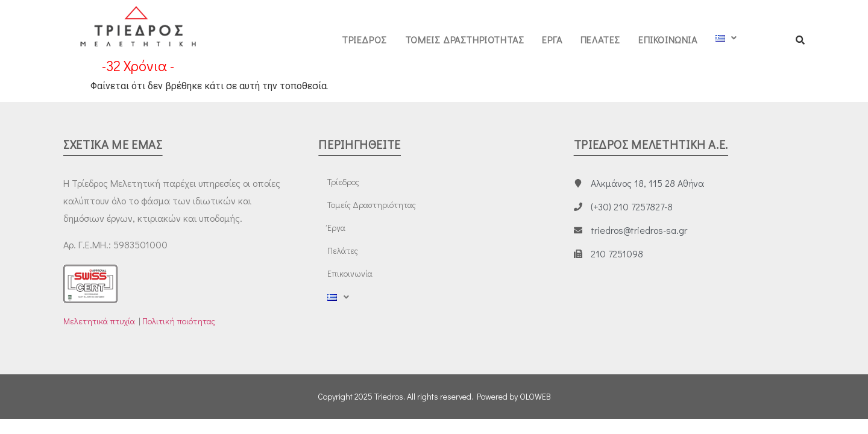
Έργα (552, 39)
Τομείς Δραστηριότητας (465, 39)
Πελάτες (600, 39)
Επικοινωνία (668, 39)
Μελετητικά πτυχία (99, 321)
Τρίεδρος (364, 39)
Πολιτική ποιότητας (179, 321)
